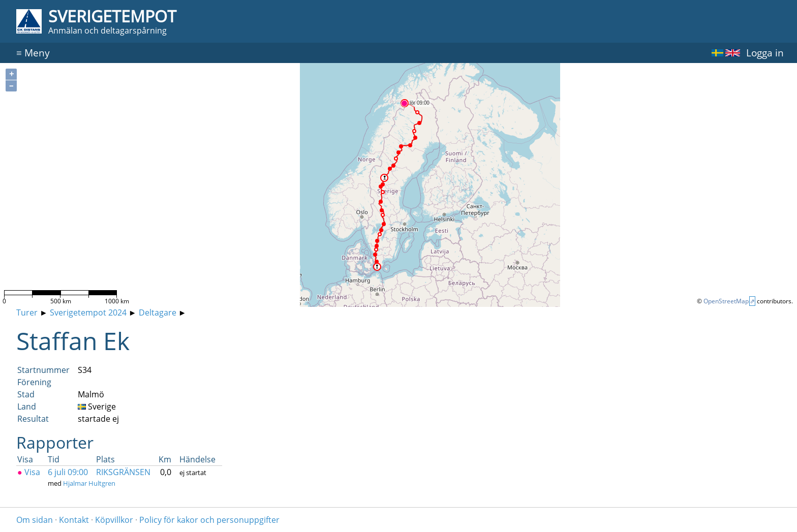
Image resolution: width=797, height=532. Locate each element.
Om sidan (35, 520)
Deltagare (158, 312)
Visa (29, 472)
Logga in (765, 53)
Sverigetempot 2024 (88, 312)
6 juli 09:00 (68, 472)
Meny (33, 53)
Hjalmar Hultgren (89, 483)
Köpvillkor (114, 520)
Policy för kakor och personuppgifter (209, 520)
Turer (27, 312)
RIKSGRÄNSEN (123, 472)
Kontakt (74, 520)
